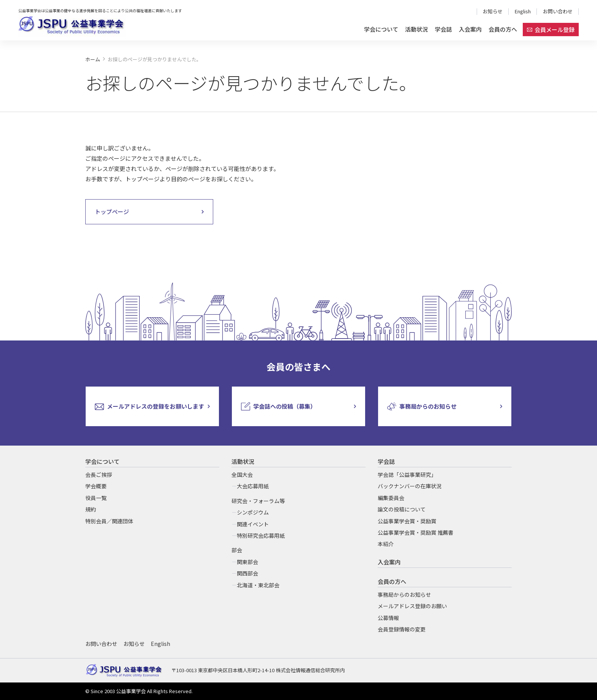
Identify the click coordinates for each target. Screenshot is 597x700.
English (523, 11)
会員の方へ (503, 29)
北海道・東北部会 (258, 585)
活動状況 (417, 29)
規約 (91, 509)
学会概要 (96, 486)
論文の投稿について (402, 509)
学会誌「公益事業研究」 (407, 475)
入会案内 (470, 29)
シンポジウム (253, 512)
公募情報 (388, 618)
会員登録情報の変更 (402, 629)
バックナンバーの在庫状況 (410, 486)
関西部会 (247, 573)
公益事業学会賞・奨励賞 (407, 521)
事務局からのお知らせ (404, 595)
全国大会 (242, 475)
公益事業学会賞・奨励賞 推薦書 (416, 532)
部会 (237, 550)
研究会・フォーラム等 (258, 501)
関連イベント (253, 524)
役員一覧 (96, 498)
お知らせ (493, 11)
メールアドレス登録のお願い (412, 606)
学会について (381, 29)
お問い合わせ (558, 11)
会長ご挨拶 (99, 475)
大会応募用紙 (253, 486)
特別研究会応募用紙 (261, 535)
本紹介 (386, 544)
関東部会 (247, 562)
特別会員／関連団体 (109, 521)
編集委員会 (391, 498)
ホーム (93, 59)
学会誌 (443, 29)
